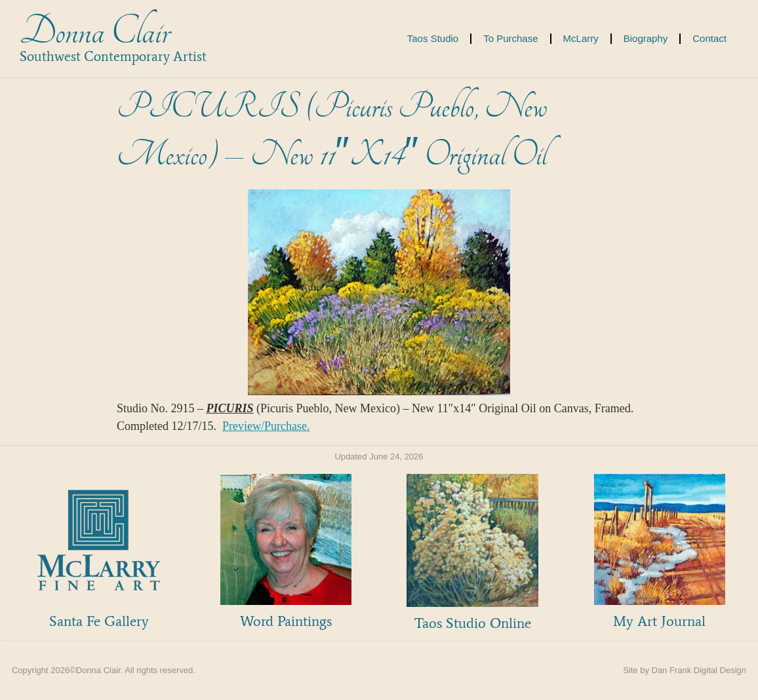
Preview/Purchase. (266, 426)
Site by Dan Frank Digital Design (685, 670)
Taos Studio (433, 38)
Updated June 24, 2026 (379, 457)
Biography (646, 38)
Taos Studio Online (473, 623)
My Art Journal (659, 621)
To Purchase (510, 38)
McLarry (581, 38)
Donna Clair (95, 32)
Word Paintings (286, 621)
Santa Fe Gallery (99, 621)
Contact (709, 38)
